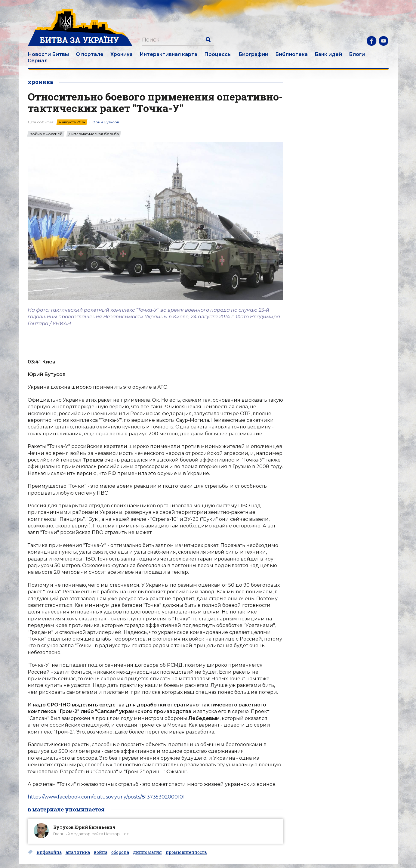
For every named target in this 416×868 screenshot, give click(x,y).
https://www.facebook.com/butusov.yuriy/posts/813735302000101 (106, 797)
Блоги (357, 54)
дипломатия (147, 852)
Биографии (253, 54)
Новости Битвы (48, 54)
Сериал (38, 61)
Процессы (218, 54)
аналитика (78, 852)
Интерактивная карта (168, 54)
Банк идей (328, 54)
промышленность (186, 852)
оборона (120, 852)
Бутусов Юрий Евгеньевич (84, 827)
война (101, 852)
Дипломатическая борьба (94, 134)
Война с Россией (46, 134)
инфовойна (49, 852)
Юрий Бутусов (105, 122)
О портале (90, 54)
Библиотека (291, 54)
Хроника (122, 54)
